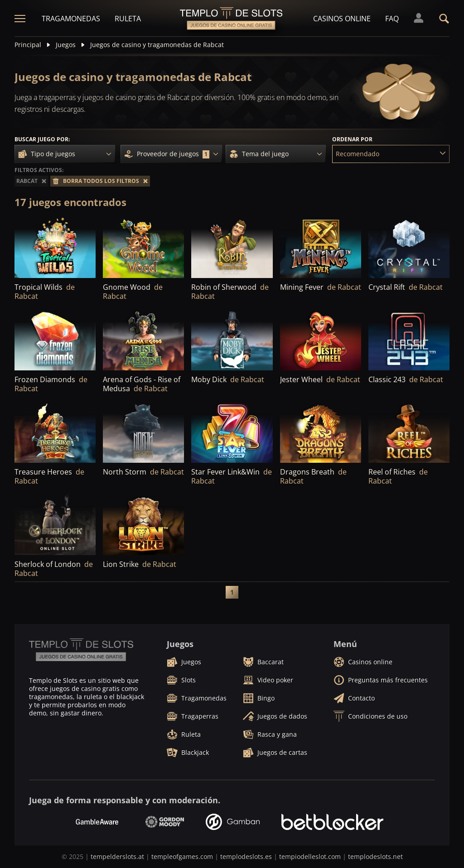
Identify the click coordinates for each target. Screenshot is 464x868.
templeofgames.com (182, 856)
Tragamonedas (71, 19)
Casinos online (342, 19)
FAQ (392, 19)
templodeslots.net (375, 856)
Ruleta (128, 19)
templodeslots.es (246, 856)
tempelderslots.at (117, 856)
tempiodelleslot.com (310, 856)
